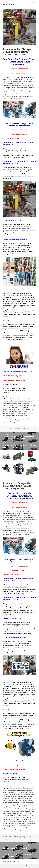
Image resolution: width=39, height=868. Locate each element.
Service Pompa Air (28, 836)
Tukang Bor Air (8, 430)
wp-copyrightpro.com (25, 865)
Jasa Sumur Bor (27, 428)
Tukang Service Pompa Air (19, 838)
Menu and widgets (34, 6)
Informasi (6, 293)
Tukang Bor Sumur (17, 430)
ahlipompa (18, 428)
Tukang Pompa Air (7, 838)
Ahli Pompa (9, 4)
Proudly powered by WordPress (11, 861)
